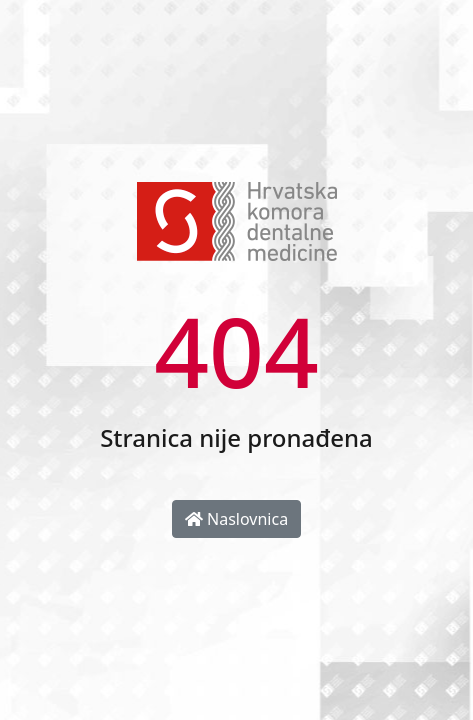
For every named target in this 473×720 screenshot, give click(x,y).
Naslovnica (236, 519)
